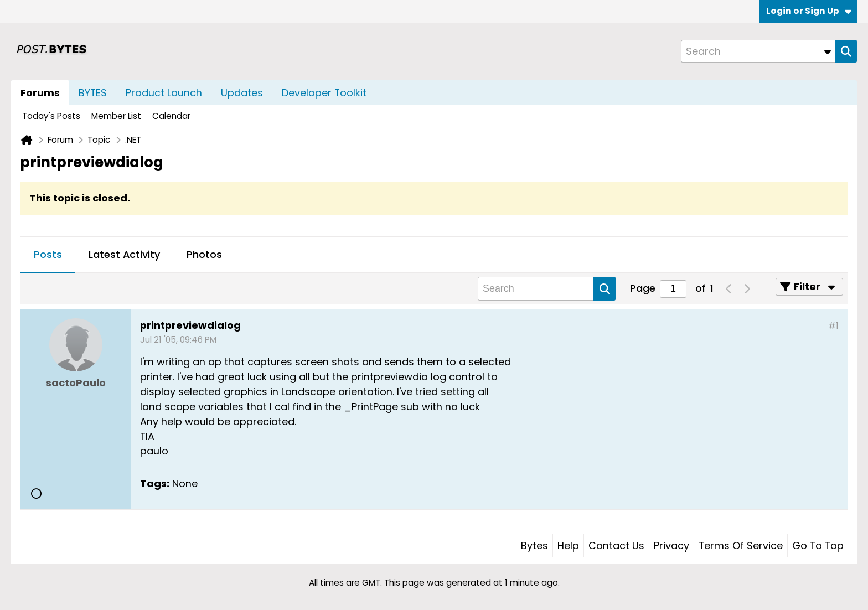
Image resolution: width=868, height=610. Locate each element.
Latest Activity (124, 254)
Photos (204, 254)
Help (568, 546)
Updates (242, 93)
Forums (40, 93)
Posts (48, 254)
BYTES (93, 93)
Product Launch (164, 93)
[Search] (758, 51)
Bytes (534, 546)
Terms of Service (741, 546)
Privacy (671, 546)
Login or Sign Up (809, 11)
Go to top (818, 546)
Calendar (171, 116)
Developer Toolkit (324, 93)
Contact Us (616, 546)
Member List (116, 116)
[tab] (48, 255)
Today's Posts (51, 116)
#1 (833, 326)
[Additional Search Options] (828, 51)
